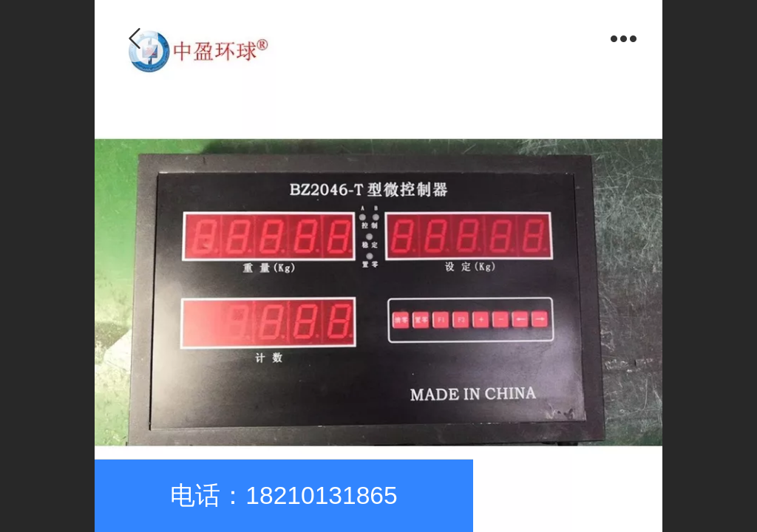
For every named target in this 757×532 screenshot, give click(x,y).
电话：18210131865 (284, 495)
